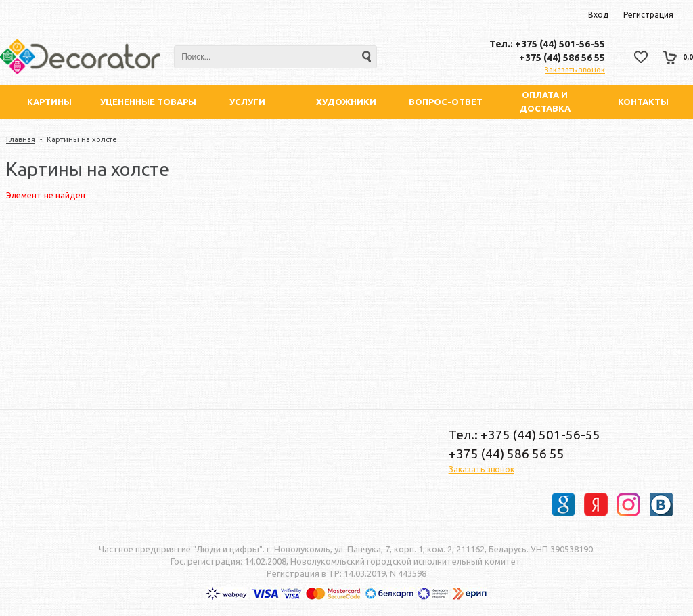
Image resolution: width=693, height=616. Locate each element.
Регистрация (648, 15)
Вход (598, 15)
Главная (21, 139)
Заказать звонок (575, 70)
